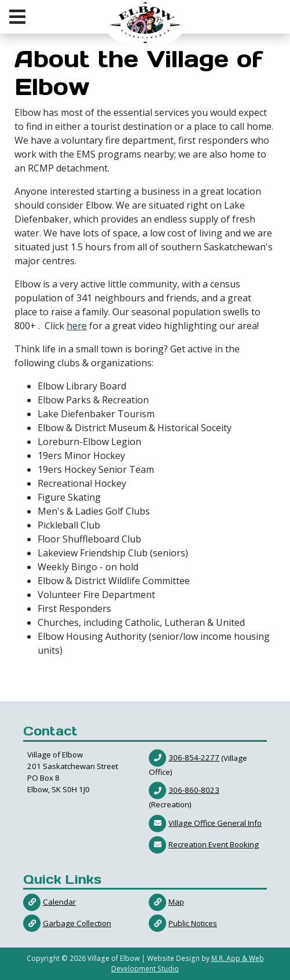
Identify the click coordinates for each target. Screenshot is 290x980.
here (77, 326)
